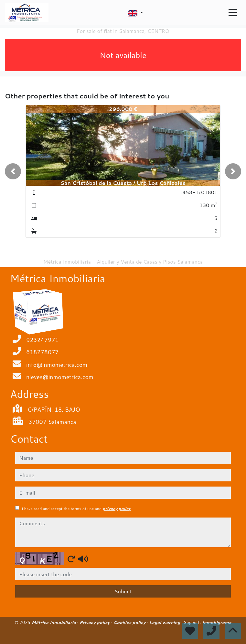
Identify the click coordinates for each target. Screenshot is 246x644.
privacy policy (117, 509)
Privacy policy (95, 622)
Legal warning (165, 622)
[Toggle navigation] (233, 13)
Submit (123, 591)
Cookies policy (130, 622)
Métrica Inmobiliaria (54, 622)
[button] (13, 171)
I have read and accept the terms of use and (76, 509)
